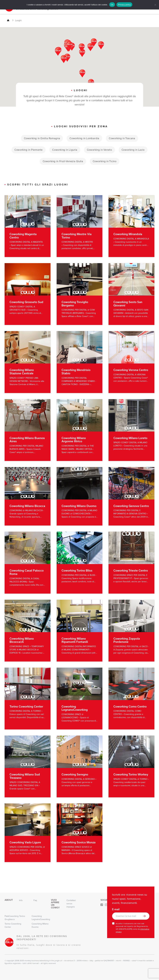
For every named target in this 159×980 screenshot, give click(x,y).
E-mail (116, 909)
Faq (35, 900)
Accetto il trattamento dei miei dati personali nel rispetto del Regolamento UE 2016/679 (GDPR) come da (132, 928)
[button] (90, 47)
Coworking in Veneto (100, 150)
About (9, 900)
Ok (112, 5)
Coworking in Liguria (64, 150)
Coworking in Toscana (124, 138)
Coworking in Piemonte (26, 150)
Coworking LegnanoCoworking (41, 918)
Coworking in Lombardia (84, 138)
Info (21, 900)
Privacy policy (124, 5)
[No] (155, 5)
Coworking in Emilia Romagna (40, 138)
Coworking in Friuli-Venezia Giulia (62, 161)
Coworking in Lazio (135, 150)
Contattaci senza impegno (71, 904)
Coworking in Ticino (106, 161)
